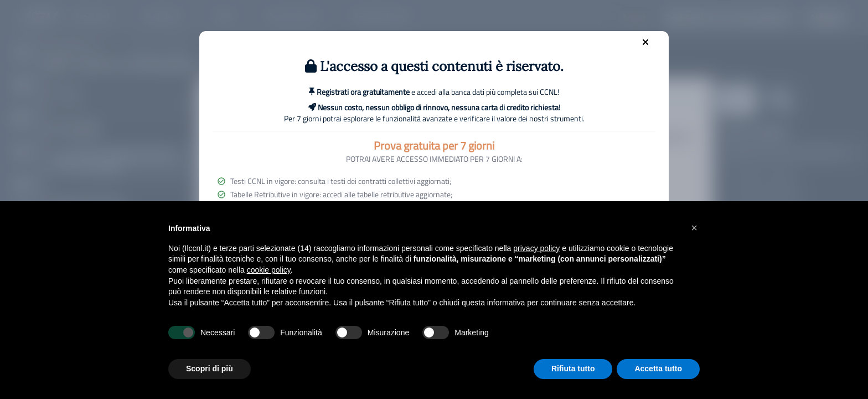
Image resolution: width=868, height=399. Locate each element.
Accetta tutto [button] (658, 369)
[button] (694, 228)
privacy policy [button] (536, 248)
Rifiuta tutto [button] (573, 369)
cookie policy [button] (269, 270)
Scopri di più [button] (210, 369)
